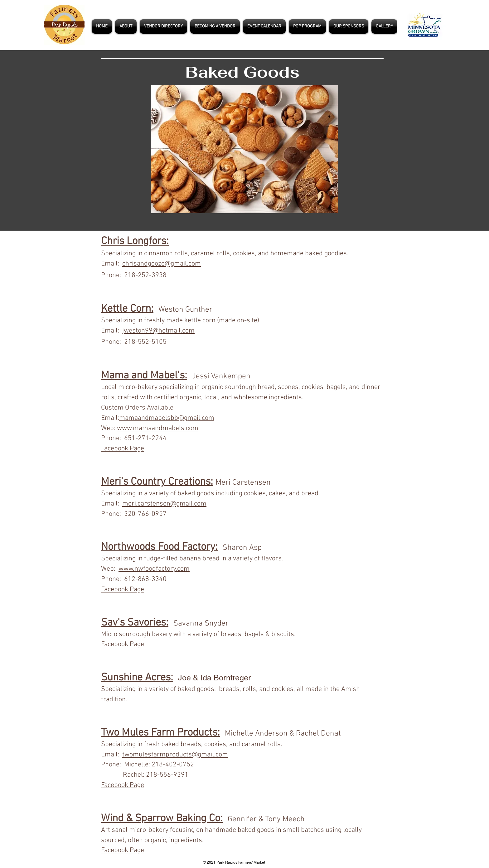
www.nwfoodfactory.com (154, 569)
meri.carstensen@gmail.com (164, 504)
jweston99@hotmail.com (158, 331)
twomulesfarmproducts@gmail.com (175, 755)
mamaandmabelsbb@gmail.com (167, 418)
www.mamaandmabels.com (158, 428)
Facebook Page (123, 590)
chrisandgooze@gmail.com (162, 264)
